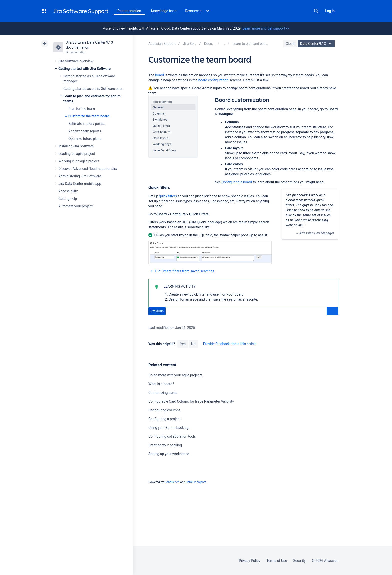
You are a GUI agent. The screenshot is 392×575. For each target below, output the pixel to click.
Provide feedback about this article (230, 344)
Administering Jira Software (80, 176)
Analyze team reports (85, 131)
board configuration (214, 80)
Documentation (129, 11)
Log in (330, 11)
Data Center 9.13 (317, 44)
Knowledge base (164, 11)
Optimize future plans (85, 139)
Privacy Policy (250, 561)
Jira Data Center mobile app (80, 184)
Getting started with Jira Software (85, 69)
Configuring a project (165, 419)
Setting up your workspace (169, 454)
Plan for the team (82, 109)
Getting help (68, 199)
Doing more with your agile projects (176, 375)
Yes (183, 344)
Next (333, 311)
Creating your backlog (165, 445)
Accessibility (68, 191)
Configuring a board (237, 182)
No (193, 344)
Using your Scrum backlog (169, 428)
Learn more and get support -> (266, 28)
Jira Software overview (76, 61)
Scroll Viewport (196, 482)
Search (316, 11)
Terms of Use (277, 561)
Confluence (172, 482)
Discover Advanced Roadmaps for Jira (88, 169)
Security (299, 561)
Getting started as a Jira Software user (93, 89)
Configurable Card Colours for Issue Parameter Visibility (191, 401)
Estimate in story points (87, 124)
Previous (157, 311)
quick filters (168, 196)
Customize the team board (89, 116)
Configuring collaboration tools (172, 436)
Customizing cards (163, 393)
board (160, 75)
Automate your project (76, 206)
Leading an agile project (77, 154)
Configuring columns (164, 410)
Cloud (290, 44)
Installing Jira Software (76, 146)
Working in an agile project (79, 161)
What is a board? (161, 384)
